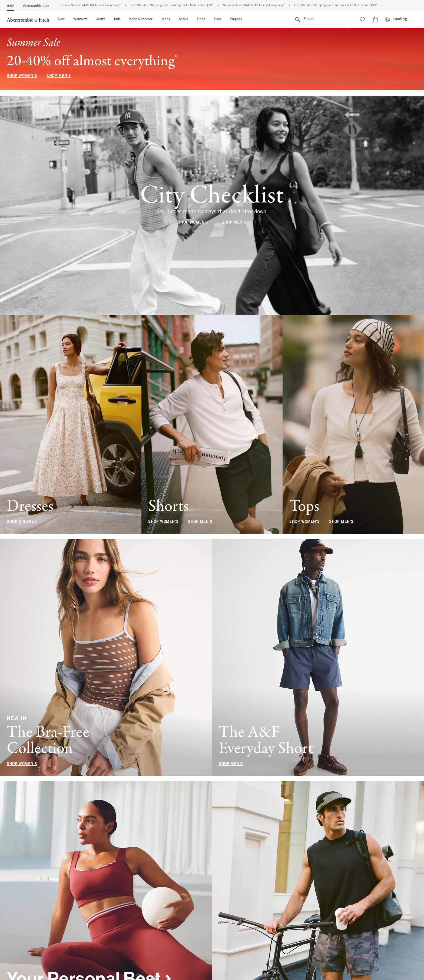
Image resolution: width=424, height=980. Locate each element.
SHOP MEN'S (59, 76)
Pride (201, 19)
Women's (80, 19)
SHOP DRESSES (22, 522)
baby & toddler (141, 19)
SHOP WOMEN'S (22, 76)
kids (117, 19)
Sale (218, 19)
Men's (101, 19)
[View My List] (362, 19)
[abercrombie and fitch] (27, 19)
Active (184, 19)
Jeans (166, 19)
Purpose (236, 19)
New (61, 19)
